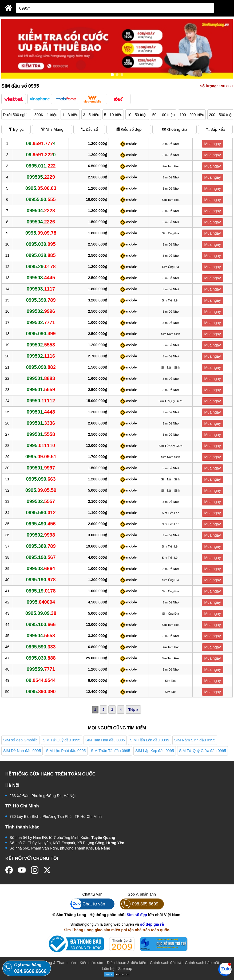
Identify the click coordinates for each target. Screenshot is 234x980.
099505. (41, 177)
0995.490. (41, 524)
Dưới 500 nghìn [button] (16, 115)
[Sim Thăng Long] (8, 8)
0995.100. (41, 624)
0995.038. (41, 255)
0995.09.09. (41, 613)
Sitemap (125, 969)
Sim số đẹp (137, 915)
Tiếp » (133, 710)
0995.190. (41, 557)
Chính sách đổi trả (166, 963)
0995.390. (41, 300)
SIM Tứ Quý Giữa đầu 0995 (203, 751)
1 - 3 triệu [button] (70, 115)
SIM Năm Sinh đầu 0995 (195, 740)
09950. (41, 401)
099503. (41, 278)
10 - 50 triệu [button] (137, 115)
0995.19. (41, 591)
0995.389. (41, 546)
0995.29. (41, 267)
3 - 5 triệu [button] (91, 115)
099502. (41, 311)
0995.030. (41, 658)
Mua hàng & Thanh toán (55, 963)
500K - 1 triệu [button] (46, 115)
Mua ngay (212, 144)
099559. (41, 669)
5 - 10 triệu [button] (113, 115)
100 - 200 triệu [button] (192, 115)
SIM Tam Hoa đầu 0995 (105, 740)
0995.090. (41, 334)
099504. (41, 211)
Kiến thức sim (92, 963)
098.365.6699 (139, 904)
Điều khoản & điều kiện (127, 963)
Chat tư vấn (88, 904)
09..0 (41, 155)
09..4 (41, 144)
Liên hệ (108, 969)
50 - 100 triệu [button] (164, 115)
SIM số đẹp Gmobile (20, 740)
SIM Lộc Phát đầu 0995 (66, 751)
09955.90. (41, 199)
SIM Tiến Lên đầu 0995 (150, 740)
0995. (41, 188)
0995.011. (41, 166)
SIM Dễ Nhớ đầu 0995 (22, 751)
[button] (14, 99)
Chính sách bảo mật (202, 963)
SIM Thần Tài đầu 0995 (110, 751)
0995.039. (41, 244)
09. (41, 680)
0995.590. (41, 513)
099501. (41, 378)
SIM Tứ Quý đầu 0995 (61, 740)
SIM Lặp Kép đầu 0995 (155, 751)
